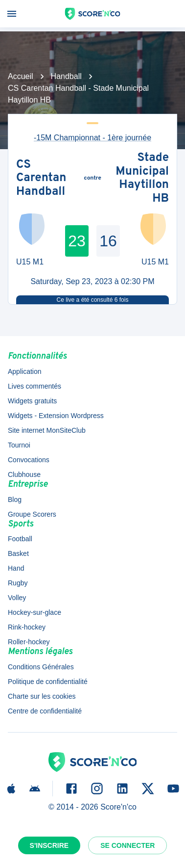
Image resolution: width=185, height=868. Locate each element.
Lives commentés (35, 386)
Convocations (29, 460)
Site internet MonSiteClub (47, 430)
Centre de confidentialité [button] (45, 711)
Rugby (18, 583)
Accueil (21, 76)
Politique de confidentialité (48, 682)
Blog (15, 500)
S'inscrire (49, 845)
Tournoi (19, 445)
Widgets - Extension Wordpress (56, 416)
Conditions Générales (41, 667)
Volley (17, 598)
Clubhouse (24, 474)
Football (20, 539)
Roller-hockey (29, 642)
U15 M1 (30, 262)
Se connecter (127, 845)
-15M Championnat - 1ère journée (92, 138)
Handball (66, 76)
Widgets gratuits (32, 401)
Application (25, 371)
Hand (16, 568)
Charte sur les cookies (42, 696)
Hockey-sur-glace (35, 612)
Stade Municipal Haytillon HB (142, 179)
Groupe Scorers (32, 514)
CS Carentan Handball (41, 179)
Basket (18, 553)
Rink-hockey (27, 627)
